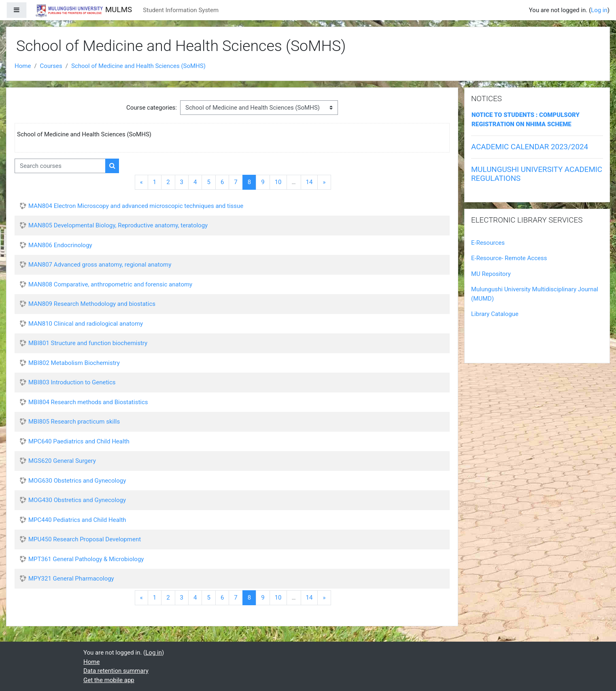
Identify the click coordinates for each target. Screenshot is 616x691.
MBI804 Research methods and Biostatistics (88, 402)
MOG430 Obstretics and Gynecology (77, 500)
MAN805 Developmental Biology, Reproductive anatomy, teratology (118, 225)
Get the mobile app (109, 680)
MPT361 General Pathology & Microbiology (86, 559)
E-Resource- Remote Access (509, 258)
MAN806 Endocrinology (60, 245)
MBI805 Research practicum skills (74, 422)
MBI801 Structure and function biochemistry (88, 343)
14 (309, 182)
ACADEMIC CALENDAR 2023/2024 (530, 147)
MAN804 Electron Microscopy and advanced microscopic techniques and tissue (136, 206)
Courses (51, 66)
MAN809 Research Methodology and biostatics (92, 304)
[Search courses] (60, 166)
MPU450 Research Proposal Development (85, 539)
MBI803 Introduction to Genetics (72, 382)
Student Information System (181, 10)
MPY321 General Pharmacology (71, 579)
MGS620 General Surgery (62, 461)
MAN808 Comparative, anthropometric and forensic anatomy (110, 284)
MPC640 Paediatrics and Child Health (79, 441)
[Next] (324, 182)
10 (278, 182)
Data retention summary (116, 671)
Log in (599, 10)
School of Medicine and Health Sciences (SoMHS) (138, 66)
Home (23, 66)
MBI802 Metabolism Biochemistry (74, 363)
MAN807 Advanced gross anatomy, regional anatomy (100, 265)
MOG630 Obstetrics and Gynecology (77, 481)
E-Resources (488, 243)
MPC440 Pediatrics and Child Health (77, 520)
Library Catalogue (495, 314)
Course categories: (152, 108)
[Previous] (141, 182)
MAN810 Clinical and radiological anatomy (86, 324)
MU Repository (491, 274)
